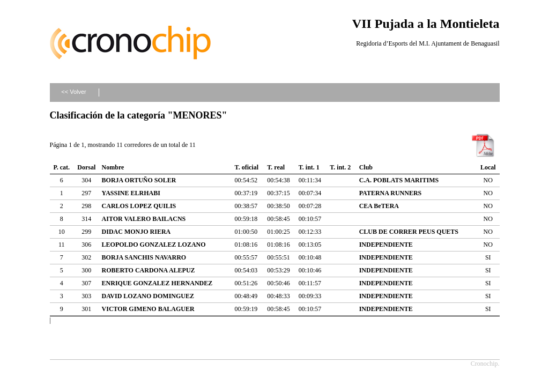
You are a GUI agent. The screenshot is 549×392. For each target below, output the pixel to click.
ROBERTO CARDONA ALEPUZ (149, 270)
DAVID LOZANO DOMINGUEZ (148, 296)
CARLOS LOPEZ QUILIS (139, 206)
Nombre (113, 167)
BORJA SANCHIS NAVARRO (144, 257)
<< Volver (73, 92)
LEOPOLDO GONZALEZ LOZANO (154, 245)
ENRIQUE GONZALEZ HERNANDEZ (157, 283)
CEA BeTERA (379, 206)
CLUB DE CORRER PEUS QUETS (409, 232)
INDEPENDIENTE (386, 245)
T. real (276, 167)
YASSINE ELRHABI (131, 193)
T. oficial (247, 167)
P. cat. (61, 167)
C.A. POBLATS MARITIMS (399, 180)
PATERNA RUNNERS (391, 193)
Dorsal (86, 167)
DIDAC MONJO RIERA (136, 232)
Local (488, 167)
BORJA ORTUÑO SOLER (139, 180)
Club (366, 167)
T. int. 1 (309, 167)
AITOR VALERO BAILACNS (144, 219)
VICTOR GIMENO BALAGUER (148, 309)
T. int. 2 (340, 167)
